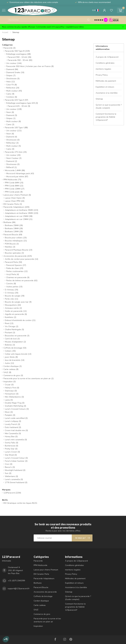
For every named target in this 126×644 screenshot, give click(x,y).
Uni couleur (14, 63)
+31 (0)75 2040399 (16, 581)
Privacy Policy (102, 75)
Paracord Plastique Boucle (19, 250)
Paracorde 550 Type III (17, 51)
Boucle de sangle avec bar (18, 302)
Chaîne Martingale (14, 330)
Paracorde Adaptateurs (16, 207)
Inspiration (10, 382)
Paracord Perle (13, 262)
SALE (7, 372)
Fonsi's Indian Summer (16, 461)
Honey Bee (11, 437)
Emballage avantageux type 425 (22, 103)
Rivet (9, 323)
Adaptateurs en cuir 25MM (19, 216)
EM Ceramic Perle (13, 204)
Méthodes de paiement (106, 81)
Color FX (11, 85)
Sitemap (16, 32)
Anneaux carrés (13, 308)
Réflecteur (12, 143)
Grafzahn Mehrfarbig (15, 406)
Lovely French (12, 424)
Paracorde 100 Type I (16, 128)
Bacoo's (10, 467)
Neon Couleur (14, 158)
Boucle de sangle (15, 296)
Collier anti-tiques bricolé (18, 354)
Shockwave (13, 79)
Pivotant (10, 333)
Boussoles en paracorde (17, 336)
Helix (10, 82)
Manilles (10, 247)
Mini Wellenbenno (14, 397)
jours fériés (11, 357)
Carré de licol (12, 339)
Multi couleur (14, 91)
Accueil (5, 32)
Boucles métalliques (16, 241)
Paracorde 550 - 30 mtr (20, 60)
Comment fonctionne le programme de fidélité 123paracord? (106, 117)
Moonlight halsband (15, 470)
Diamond (12, 69)
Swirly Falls (11, 443)
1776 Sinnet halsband (16, 482)
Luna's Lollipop (13, 421)
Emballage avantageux (18, 54)
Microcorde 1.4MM (15, 170)
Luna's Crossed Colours (17, 409)
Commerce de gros (13, 375)
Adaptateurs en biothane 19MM (21, 213)
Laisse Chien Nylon (15, 198)
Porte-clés (11, 299)
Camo (10, 94)
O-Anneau (12, 293)
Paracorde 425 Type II (16, 100)
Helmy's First (12, 388)
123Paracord (12, 493)
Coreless (12, 97)
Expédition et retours (105, 87)
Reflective (13, 88)
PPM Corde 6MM (14, 183)
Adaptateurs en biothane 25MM (21, 210)
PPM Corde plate (14, 192)
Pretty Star (11, 449)
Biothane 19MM (14, 228)
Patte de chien (15, 268)
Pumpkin (10, 415)
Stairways (11, 391)
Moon (9, 412)
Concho (11, 284)
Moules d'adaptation (15, 342)
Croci (9, 464)
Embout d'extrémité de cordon (20, 320)
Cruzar (9, 385)
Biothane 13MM (14, 232)
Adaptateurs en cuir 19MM (19, 219)
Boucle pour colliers (16, 238)
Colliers (10, 351)
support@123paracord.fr (19, 589)
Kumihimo (10, 317)
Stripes (11, 76)
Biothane (9, 222)
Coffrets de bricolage (15, 348)
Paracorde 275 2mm (16, 152)
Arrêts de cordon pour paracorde (21, 259)
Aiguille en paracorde (16, 314)
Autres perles (14, 287)
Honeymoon (12, 394)
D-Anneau (11, 290)
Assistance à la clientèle (107, 93)
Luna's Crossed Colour (16, 458)
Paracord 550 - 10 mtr (19, 57)
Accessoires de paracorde (18, 256)
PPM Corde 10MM (15, 189)
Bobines (10, 345)
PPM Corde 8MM (14, 186)
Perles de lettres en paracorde (22, 281)
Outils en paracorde (16, 311)
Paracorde (9, 48)
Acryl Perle (13, 274)
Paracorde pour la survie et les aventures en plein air (29, 379)
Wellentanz (11, 476)
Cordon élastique (13, 366)
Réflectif (11, 167)
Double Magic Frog (15, 403)
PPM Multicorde (12, 180)
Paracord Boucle (13, 235)
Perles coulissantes (17, 271)
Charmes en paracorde (18, 277)
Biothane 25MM (14, 225)
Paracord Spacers (16, 265)
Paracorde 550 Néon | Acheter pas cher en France (30, 66)
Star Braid (11, 455)
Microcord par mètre (17, 177)
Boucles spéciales (14, 253)
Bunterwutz (11, 446)
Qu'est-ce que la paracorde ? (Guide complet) (109, 106)
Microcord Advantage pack (20, 173)
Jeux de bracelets (15, 360)
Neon (10, 112)
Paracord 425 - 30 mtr (19, 106)
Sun (8, 473)
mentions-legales (103, 69)
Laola (9, 400)
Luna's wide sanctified (16, 418)
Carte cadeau (11, 369)
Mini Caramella (13, 433)
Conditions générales (105, 63)
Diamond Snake (15, 72)
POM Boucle (12, 244)
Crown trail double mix (16, 430)
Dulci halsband (13, 427)
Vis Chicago (12, 326)
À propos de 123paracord (107, 57)
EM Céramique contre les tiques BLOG (20, 503)
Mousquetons (13, 305)
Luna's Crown (12, 452)
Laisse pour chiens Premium (17, 195)
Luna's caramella (14, 479)
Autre (9, 363)
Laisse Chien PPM (15, 201)
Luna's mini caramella (16, 440)
